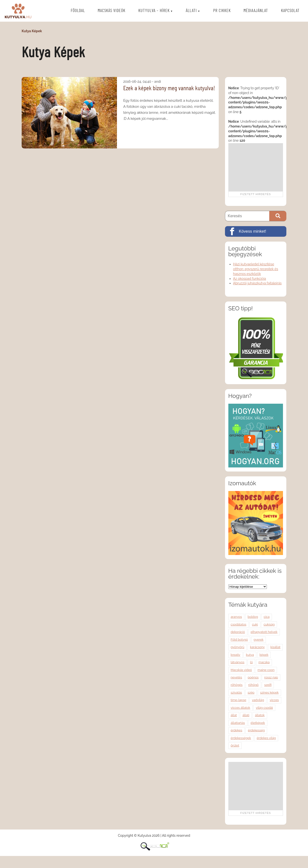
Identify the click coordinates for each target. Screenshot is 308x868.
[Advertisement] (256, 167)
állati (246, 715)
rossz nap (271, 677)
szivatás (236, 692)
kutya (250, 655)
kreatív (236, 655)
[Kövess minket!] (256, 231)
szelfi (268, 685)
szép (251, 692)
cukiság (269, 624)
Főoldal (78, 11)
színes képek (269, 692)
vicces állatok (241, 708)
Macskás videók (112, 11)
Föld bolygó (239, 640)
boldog (253, 617)
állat (234, 715)
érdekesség (256, 730)
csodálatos (239, 624)
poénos (253, 677)
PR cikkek (222, 11)
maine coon (266, 670)
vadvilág (258, 700)
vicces (274, 700)
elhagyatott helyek (264, 632)
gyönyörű (238, 647)
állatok (260, 715)
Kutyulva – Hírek (154, 11)
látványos (238, 662)
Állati (191, 11)
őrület (235, 745)
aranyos (236, 617)
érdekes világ (266, 738)
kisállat (276, 647)
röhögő (253, 685)
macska (264, 662)
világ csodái (264, 708)
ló (251, 662)
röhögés (237, 685)
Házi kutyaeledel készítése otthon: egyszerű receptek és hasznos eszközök (256, 269)
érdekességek (241, 738)
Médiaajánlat (256, 11)
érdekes (237, 730)
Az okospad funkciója (250, 279)
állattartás (238, 723)
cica (267, 617)
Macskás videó (241, 670)
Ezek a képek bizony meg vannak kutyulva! (169, 88)
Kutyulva (18, 11)
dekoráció (238, 632)
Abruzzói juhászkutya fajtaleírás (257, 283)
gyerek (259, 640)
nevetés (236, 677)
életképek (258, 723)
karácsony (257, 647)
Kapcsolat (290, 11)
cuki (255, 624)
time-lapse (239, 700)
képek (264, 655)
